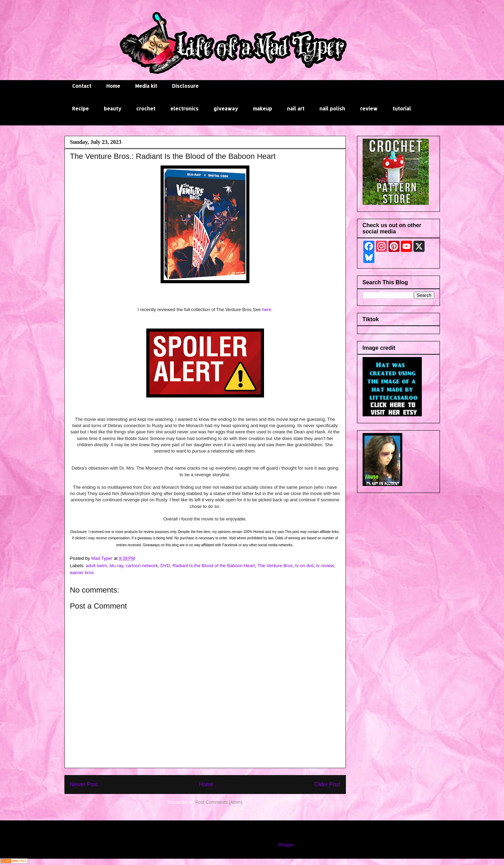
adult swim (96, 566)
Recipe (80, 109)
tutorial (402, 109)
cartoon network (142, 566)
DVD (165, 566)
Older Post (327, 784)
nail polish (332, 109)
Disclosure (185, 86)
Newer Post (84, 784)
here (266, 310)
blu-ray (117, 566)
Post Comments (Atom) (219, 802)
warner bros (82, 573)
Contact (82, 86)
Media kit (146, 86)
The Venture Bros (275, 566)
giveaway (226, 109)
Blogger (286, 845)
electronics (184, 109)
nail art (296, 109)
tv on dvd (305, 566)
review (369, 109)
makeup (262, 109)
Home (113, 86)
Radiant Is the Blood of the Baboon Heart (214, 566)
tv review (325, 566)
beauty (113, 109)
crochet (146, 109)
